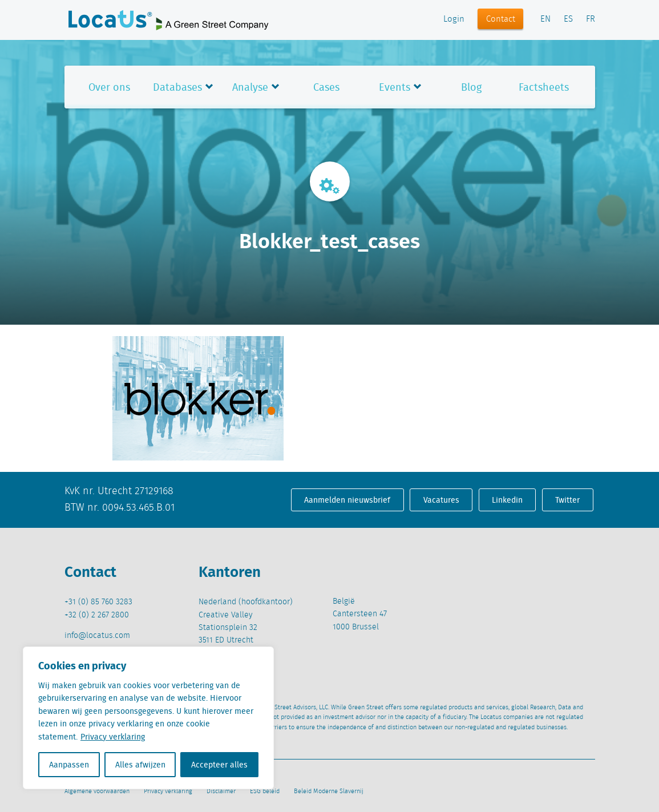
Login (454, 19)
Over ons (109, 87)
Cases (326, 87)
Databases (177, 87)
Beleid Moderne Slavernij (329, 791)
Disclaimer (221, 791)
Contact (501, 19)
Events (395, 87)
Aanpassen (69, 765)
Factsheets (544, 87)
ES (568, 19)
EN (545, 19)
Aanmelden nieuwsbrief (347, 500)
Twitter (567, 500)
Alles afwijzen (140, 765)
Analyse (250, 87)
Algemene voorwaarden (97, 791)
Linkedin (507, 500)
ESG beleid (265, 791)
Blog (471, 87)
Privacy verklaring (113, 737)
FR (591, 19)
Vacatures (441, 500)
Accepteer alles (219, 765)
